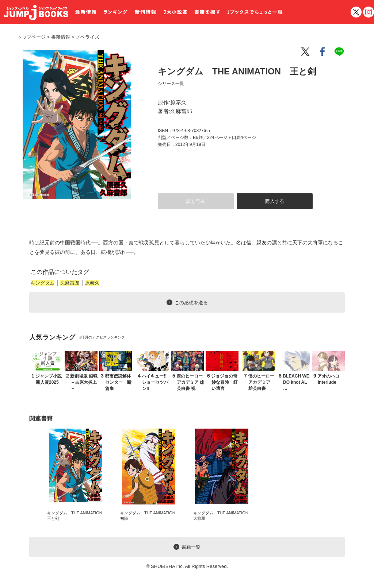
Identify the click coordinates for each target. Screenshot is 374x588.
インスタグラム (369, 12)
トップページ (31, 37)
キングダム (43, 283)
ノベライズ (85, 37)
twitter (356, 12)
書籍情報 (61, 37)
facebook (323, 52)
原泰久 (92, 283)
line (340, 52)
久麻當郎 (70, 283)
